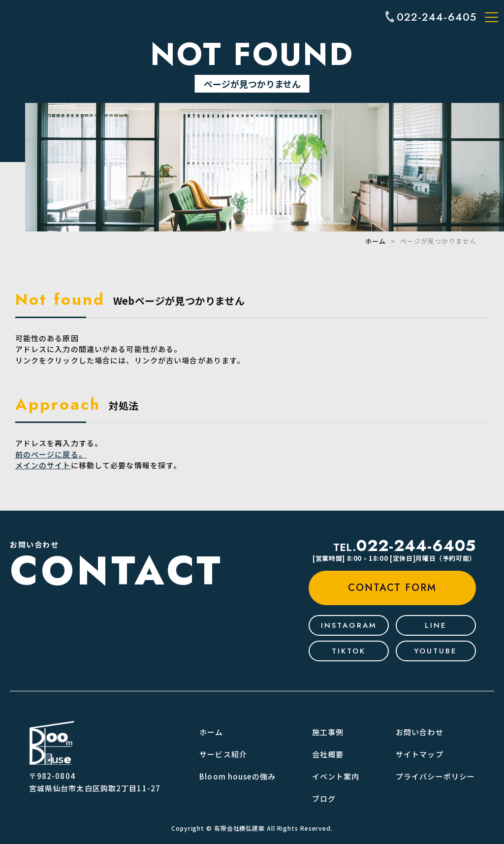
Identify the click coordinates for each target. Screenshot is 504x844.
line (436, 625)
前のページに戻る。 (51, 454)
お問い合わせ (420, 732)
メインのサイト (43, 465)
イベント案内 (336, 776)
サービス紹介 (223, 754)
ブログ (324, 798)
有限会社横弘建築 (239, 828)
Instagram (349, 625)
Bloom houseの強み (237, 776)
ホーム (376, 241)
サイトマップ (420, 754)
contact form (392, 588)
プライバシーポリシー (435, 776)
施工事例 (328, 732)
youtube (436, 651)
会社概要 (328, 754)
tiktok (349, 651)
